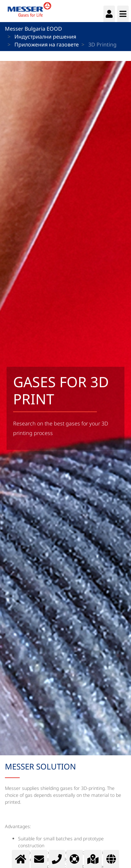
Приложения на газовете (47, 44)
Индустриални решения (45, 37)
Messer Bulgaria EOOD (33, 29)
